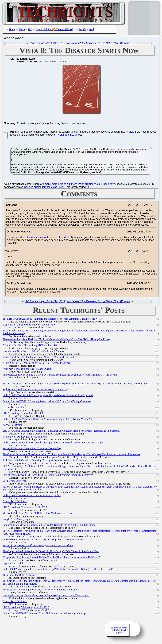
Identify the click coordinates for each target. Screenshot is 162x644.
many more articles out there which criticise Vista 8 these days (80, 185)
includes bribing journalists (39, 188)
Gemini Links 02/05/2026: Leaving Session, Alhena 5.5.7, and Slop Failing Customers (47, 402)
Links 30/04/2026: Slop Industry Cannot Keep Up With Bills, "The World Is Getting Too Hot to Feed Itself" (58, 570)
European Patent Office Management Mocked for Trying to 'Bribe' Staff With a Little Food (49, 526)
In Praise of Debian (12, 426)
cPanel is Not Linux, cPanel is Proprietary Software (29, 325)
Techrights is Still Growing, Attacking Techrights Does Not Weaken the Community (46, 461)
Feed (91, 29)
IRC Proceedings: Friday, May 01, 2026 (23, 414)
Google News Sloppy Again (17, 520)
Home (12, 29)
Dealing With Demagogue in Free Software (25, 437)
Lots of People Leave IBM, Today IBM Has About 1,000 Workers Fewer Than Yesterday (48, 476)
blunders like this (69, 136)
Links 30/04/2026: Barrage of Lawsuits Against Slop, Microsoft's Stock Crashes (44, 540)
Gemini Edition (44, 29)
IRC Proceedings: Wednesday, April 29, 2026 (26, 608)
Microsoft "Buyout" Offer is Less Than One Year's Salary (32, 449)
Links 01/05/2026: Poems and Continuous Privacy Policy (32, 496)
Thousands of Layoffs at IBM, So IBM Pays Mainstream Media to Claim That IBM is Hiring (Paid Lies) (56, 340)
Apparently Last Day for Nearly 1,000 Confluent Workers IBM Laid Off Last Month (46, 596)
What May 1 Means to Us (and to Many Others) (27, 370)
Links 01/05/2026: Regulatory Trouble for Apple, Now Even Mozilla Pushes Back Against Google (53, 443)
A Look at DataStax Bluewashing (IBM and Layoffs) (30, 346)
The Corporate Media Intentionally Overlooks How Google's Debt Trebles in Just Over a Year (51, 552)
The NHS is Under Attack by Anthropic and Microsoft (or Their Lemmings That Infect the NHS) (52, 320)
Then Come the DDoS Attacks (18, 576)
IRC (30, 29)
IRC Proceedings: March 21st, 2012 (45, 44)
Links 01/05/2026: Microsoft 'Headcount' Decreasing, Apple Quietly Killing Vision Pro (47, 420)
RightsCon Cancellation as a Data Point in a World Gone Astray (35, 390)
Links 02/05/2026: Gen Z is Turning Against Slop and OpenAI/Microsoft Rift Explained (48, 396)
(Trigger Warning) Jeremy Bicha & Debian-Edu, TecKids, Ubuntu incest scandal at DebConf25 (51, 558)
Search (82, 29)
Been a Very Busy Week (15, 482)
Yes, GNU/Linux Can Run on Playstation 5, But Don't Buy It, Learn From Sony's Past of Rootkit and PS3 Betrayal (61, 432)
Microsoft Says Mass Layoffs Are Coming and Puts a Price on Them (38, 546)
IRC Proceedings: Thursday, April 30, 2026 (25, 508)
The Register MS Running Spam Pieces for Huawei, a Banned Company (40, 590)
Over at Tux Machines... (15, 408)
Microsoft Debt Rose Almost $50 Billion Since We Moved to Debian (38, 514)
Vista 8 (133, 132)
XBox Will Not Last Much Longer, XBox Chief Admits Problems (36, 364)
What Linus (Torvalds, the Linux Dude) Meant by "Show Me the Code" (39, 358)
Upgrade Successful (13, 564)
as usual (59, 188)
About (22, 29)
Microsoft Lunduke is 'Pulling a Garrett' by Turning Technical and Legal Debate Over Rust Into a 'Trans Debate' (60, 375)
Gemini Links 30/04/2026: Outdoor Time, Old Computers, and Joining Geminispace (46, 614)
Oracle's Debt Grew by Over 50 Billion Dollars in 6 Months (33, 352)
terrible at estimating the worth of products (46, 238)
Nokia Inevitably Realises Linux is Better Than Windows (99, 44)
